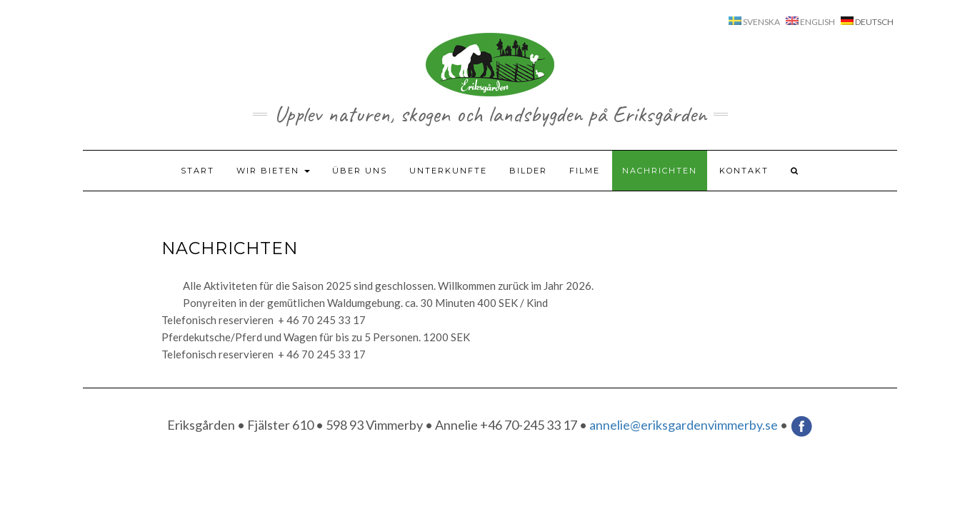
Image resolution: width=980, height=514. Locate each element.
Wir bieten (273, 171)
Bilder (528, 171)
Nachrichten (660, 171)
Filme (585, 171)
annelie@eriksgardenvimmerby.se (684, 424)
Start (197, 171)
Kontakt (744, 171)
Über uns (360, 171)
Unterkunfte (448, 171)
